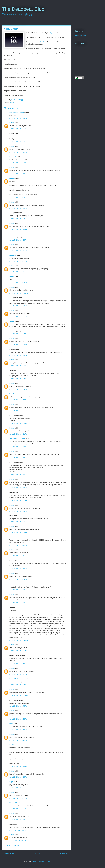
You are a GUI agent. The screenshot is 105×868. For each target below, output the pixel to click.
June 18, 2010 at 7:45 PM (18, 488)
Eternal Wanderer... (17, 112)
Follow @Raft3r (81, 36)
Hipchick (13, 157)
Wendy (12, 321)
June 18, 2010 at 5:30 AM (18, 447)
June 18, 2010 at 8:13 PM (18, 545)
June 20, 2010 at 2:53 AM (18, 719)
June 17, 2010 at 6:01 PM (18, 261)
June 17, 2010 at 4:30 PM (18, 240)
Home (37, 854)
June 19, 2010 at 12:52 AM (19, 651)
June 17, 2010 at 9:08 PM (18, 282)
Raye (11, 782)
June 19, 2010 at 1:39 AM (18, 664)
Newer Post (9, 854)
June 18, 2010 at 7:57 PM (18, 500)
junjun (12, 102)
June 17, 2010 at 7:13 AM (18, 152)
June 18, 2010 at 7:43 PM (18, 475)
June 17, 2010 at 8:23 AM (18, 173)
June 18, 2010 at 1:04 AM (18, 379)
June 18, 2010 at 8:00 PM (18, 522)
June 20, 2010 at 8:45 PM (18, 740)
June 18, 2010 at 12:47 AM (19, 334)
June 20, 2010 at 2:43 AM (18, 706)
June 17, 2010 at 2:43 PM (18, 208)
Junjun (26, 53)
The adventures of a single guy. (17, 14)
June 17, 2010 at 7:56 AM (18, 163)
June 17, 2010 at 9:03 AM (18, 197)
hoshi (12, 745)
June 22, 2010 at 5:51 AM (18, 798)
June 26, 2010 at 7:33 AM (18, 820)
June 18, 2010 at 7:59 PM (18, 511)
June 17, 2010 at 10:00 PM (19, 293)
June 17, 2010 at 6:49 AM (18, 118)
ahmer (12, 276)
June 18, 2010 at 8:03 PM (18, 532)
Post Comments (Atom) (41, 861)
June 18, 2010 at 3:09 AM (18, 423)
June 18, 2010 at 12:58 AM (19, 345)
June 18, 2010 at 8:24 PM (18, 579)
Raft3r (12, 123)
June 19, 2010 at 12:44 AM (19, 640)
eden (11, 723)
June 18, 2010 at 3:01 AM (18, 411)
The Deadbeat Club (23, 9)
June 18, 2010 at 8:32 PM (18, 590)
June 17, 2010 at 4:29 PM (18, 229)
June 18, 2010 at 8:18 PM (18, 569)
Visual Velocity (15, 803)
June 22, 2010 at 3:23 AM (18, 766)
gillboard (13, 255)
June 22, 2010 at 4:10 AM (18, 777)
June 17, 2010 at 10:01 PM (19, 306)
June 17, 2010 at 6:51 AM (18, 129)
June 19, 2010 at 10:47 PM (19, 685)
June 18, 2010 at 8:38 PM (18, 603)
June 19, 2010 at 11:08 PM (19, 695)
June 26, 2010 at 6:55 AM (18, 809)
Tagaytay (53, 33)
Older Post (65, 854)
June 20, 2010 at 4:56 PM (18, 730)
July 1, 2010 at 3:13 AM (18, 830)
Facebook (43, 42)
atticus (12, 178)
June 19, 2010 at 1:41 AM (18, 674)
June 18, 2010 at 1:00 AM (18, 355)
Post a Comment (13, 845)
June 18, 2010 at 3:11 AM (18, 434)
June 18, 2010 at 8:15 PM (18, 556)
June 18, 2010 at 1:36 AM (18, 400)
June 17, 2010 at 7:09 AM (18, 142)
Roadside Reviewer (17, 679)
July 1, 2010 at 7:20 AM (18, 841)
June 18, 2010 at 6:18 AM (18, 457)
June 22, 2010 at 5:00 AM (18, 788)
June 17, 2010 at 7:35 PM (18, 272)
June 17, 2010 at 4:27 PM (18, 219)
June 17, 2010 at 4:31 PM (18, 251)
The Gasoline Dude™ (17, 439)
